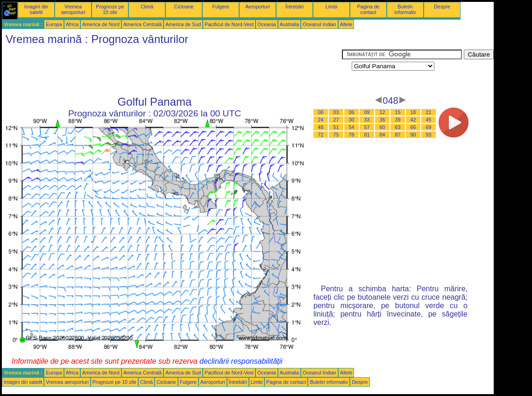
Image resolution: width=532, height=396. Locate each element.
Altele (346, 24)
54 (352, 127)
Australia (289, 24)
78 (352, 135)
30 (352, 120)
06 (352, 112)
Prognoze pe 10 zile (110, 9)
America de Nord (101, 24)
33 (367, 120)
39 (398, 120)
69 (429, 127)
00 (321, 112)
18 (413, 112)
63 (398, 127)
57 (367, 127)
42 (413, 120)
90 (413, 135)
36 (383, 120)
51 (336, 127)
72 (321, 135)
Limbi (331, 7)
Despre (442, 7)
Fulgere (220, 7)
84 (383, 135)
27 (336, 120)
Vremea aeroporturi (73, 9)
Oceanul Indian (319, 24)
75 (336, 135)
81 (367, 135)
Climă (147, 7)
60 (383, 127)
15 (398, 112)
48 (321, 127)
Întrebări (294, 7)
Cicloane (184, 7)
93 (429, 135)
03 (336, 112)
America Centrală (142, 24)
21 (429, 112)
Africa (72, 24)
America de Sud (183, 24)
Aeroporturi (258, 7)
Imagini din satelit (36, 9)
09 (367, 112)
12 (383, 112)
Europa (54, 24)
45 (429, 120)
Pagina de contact (369, 9)
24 (321, 120)
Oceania (267, 24)
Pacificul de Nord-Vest (229, 24)
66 (413, 127)
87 (398, 135)
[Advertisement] (172, 71)
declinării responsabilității (241, 361)
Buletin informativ (405, 9)
